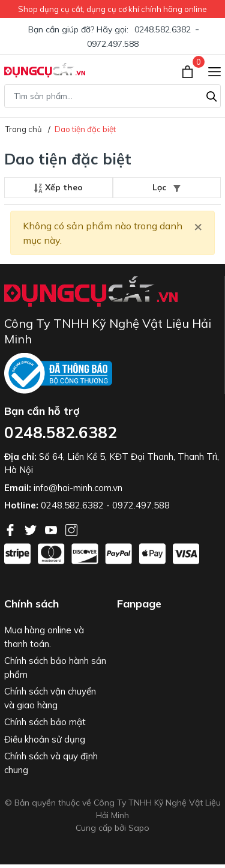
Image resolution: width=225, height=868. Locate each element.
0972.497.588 (113, 44)
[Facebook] (11, 529)
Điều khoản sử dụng (45, 739)
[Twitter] (32, 529)
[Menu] (214, 70)
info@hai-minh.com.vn (78, 488)
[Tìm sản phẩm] (112, 96)
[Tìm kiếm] (212, 95)
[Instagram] (71, 529)
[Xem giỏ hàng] (189, 70)
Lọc (166, 187)
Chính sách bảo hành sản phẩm (55, 668)
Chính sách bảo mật (45, 722)
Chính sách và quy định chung (51, 763)
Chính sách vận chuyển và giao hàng (50, 698)
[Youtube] (52, 529)
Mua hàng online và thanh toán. (44, 637)
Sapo (139, 828)
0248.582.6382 (163, 29)
